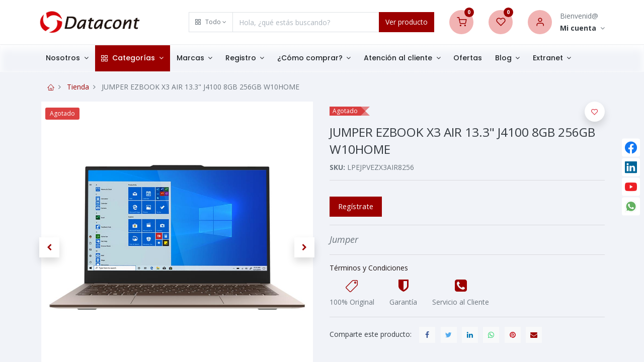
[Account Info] (582, 28)
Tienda (78, 87)
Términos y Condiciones (369, 268)
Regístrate (356, 206)
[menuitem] (468, 58)
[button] (211, 22)
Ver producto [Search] (407, 22)
